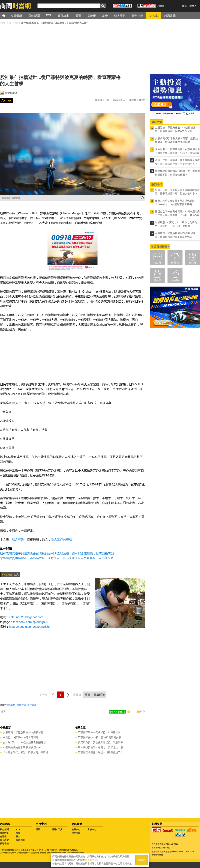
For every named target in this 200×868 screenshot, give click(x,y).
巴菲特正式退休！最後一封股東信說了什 (100, 752)
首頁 (7, 15)
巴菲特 (12, 705)
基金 (18, 837)
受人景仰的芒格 (61, 540)
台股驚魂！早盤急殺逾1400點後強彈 (23, 732)
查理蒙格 (32, 705)
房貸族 (175, 263)
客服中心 (92, 830)
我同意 (141, 860)
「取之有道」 (18, 540)
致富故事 (4, 833)
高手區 (175, 280)
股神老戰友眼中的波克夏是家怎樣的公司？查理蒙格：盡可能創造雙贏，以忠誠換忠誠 (57, 553)
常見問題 (76, 833)
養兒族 (192, 263)
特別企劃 (20, 840)
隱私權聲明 (91, 860)
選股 (38, 830)
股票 (18, 833)
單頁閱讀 (99, 695)
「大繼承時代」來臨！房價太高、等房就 (25, 752)
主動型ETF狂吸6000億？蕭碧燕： (22, 737)
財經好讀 (10, 93)
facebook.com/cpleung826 (30, 622)
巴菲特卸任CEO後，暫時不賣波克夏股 (99, 737)
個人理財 (4, 840)
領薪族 (157, 263)
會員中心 (76, 830)
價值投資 (21, 705)
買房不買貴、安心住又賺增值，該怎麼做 (100, 742)
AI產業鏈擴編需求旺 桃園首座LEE (22, 747)
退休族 (157, 280)
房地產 (3, 837)
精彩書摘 (4, 844)
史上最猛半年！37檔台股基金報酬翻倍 (24, 742)
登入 (194, 6)
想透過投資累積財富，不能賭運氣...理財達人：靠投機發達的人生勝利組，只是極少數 (57, 558)
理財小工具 (57, 830)
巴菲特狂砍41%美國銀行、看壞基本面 (99, 732)
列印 (142, 711)
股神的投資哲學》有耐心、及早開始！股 (100, 747)
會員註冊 (186, 6)
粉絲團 (161, 6)
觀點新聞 (4, 830)
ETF (18, 830)
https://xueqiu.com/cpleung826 (29, 627)
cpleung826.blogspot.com (26, 617)
